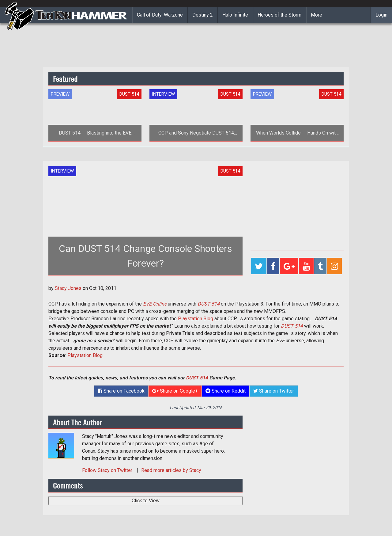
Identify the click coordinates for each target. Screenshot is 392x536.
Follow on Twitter (108, 470)
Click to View (146, 501)
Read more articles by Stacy (171, 470)
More (317, 15)
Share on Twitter (274, 391)
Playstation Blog (196, 319)
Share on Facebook (121, 391)
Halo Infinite (235, 15)
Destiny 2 (203, 15)
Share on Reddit (226, 391)
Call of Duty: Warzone (160, 15)
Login (381, 15)
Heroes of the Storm (279, 15)
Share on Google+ (175, 391)
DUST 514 (197, 378)
